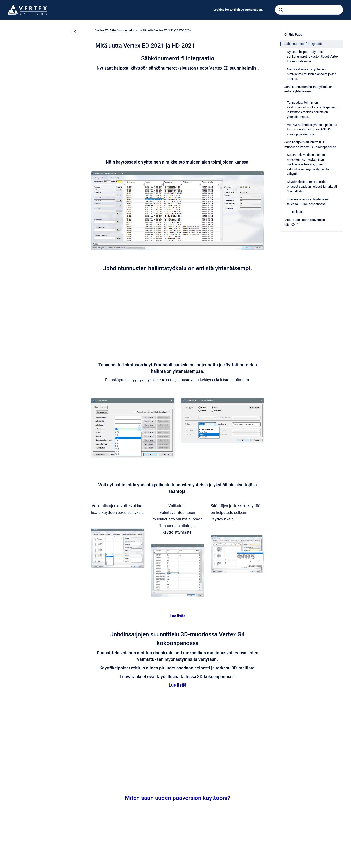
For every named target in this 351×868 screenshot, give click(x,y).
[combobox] (309, 10)
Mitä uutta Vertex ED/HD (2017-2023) (165, 30)
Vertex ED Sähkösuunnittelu (114, 30)
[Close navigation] (75, 31)
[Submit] (281, 10)
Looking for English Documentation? (238, 10)
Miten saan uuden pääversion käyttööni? (178, 798)
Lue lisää (178, 616)
